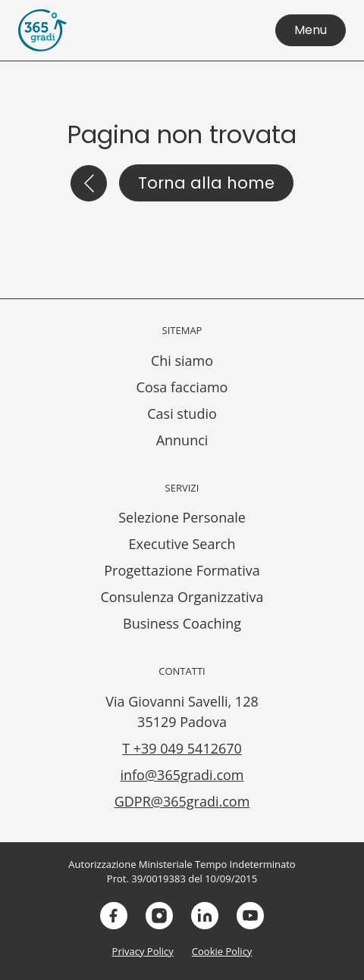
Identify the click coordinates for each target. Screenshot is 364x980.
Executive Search (182, 544)
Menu (311, 30)
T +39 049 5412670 (182, 748)
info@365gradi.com (182, 775)
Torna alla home (206, 183)
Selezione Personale (182, 517)
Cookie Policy (222, 951)
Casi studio (182, 414)
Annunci (182, 440)
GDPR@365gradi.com (182, 801)
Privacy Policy (143, 951)
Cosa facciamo (182, 387)
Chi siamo (182, 360)
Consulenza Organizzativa (182, 597)
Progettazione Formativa (182, 570)
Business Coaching (182, 623)
